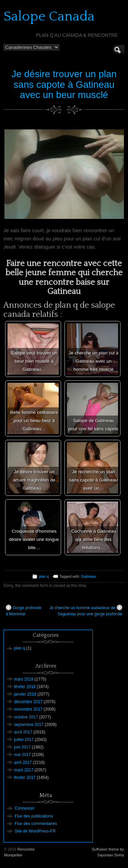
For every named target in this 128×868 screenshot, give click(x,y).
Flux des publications (34, 816)
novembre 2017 (28, 709)
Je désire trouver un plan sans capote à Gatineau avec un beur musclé (64, 85)
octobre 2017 (26, 717)
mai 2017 (22, 755)
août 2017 (23, 732)
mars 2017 (24, 770)
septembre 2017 (29, 725)
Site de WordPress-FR (35, 831)
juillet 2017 (24, 740)
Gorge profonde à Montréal (24, 611)
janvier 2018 (25, 694)
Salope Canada (49, 16)
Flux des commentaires (36, 824)
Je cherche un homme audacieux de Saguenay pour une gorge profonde (86, 611)
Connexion (24, 808)
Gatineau (89, 576)
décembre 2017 (28, 702)
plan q (44, 576)
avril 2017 (23, 762)
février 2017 (25, 778)
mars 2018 (24, 679)
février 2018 (25, 687)
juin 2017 (22, 747)
